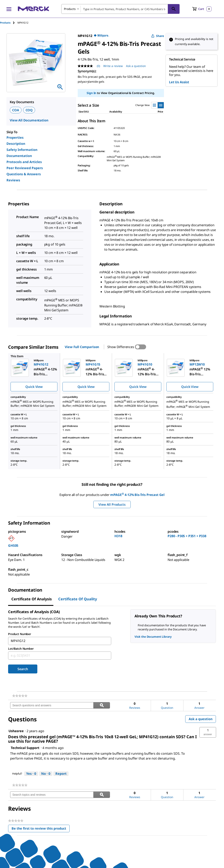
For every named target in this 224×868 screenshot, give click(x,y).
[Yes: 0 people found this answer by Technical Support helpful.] (31, 774)
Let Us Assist (179, 82)
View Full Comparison (82, 347)
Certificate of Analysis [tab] (32, 599)
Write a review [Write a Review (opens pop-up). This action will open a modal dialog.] (113, 66)
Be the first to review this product (41, 829)
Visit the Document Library (153, 637)
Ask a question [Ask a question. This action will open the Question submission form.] (136, 66)
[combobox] (120, 9)
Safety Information (22, 150)
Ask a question (201, 719)
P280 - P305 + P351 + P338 (187, 536)
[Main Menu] (9, 9)
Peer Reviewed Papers (25, 168)
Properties (15, 137)
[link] (20, 696)
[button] (208, 732)
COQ (29, 110)
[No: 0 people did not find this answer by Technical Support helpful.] (46, 774)
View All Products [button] (112, 504)
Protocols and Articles (24, 162)
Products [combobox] (70, 9)
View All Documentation (29, 120)
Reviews (13, 180)
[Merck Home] (33, 9)
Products (5, 23)
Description (16, 144)
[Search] (174, 9)
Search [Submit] (23, 669)
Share (158, 36)
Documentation (19, 156)
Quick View (34, 387)
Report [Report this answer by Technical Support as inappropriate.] (61, 774)
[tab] (9, 23)
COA (16, 110)
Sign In (91, 93)
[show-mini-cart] (202, 9)
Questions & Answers (24, 174)
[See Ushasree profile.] (16, 731)
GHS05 (13, 545)
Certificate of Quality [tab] (78, 599)
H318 (118, 536)
